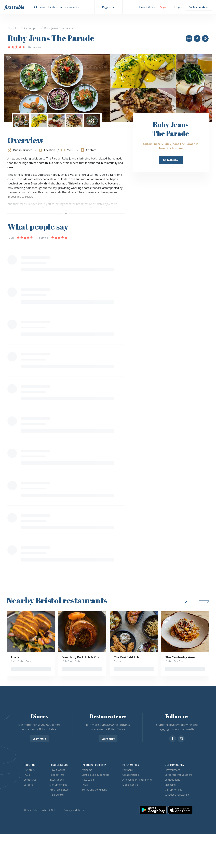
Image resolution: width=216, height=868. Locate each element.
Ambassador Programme (137, 780)
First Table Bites (59, 790)
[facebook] (172, 739)
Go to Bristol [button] (171, 160)
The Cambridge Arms (180, 657)
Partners (127, 770)
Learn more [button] (39, 739)
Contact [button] (91, 150)
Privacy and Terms (74, 810)
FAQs (27, 775)
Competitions (172, 780)
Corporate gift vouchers (178, 775)
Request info (57, 775)
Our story (29, 770)
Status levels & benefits (95, 775)
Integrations (57, 780)
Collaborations (131, 775)
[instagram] (181, 739)
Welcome (87, 770)
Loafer (16, 657)
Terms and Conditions (94, 790)
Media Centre (130, 785)
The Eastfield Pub (126, 657)
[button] (108, 7)
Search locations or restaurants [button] (59, 7)
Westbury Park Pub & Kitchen (83, 657)
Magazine (170, 785)
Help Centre (57, 795)
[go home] (14, 7)
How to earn (89, 780)
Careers (28, 785)
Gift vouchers (172, 770)
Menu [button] (71, 150)
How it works (57, 770)
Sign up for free (58, 785)
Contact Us (30, 780)
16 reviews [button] (34, 47)
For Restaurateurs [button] (199, 7)
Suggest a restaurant (177, 795)
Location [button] (50, 150)
